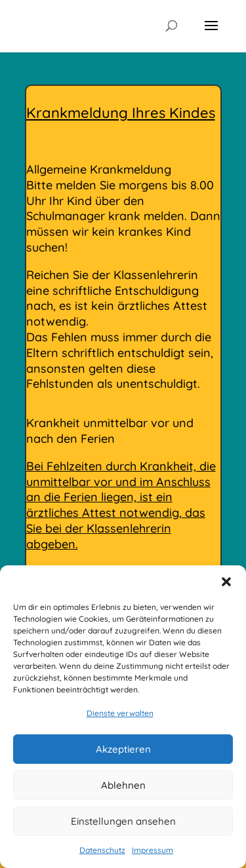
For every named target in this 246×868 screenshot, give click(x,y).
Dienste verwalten (120, 713)
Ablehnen (123, 785)
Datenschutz (102, 850)
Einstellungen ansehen (123, 821)
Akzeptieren (123, 749)
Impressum (153, 850)
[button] (226, 582)
